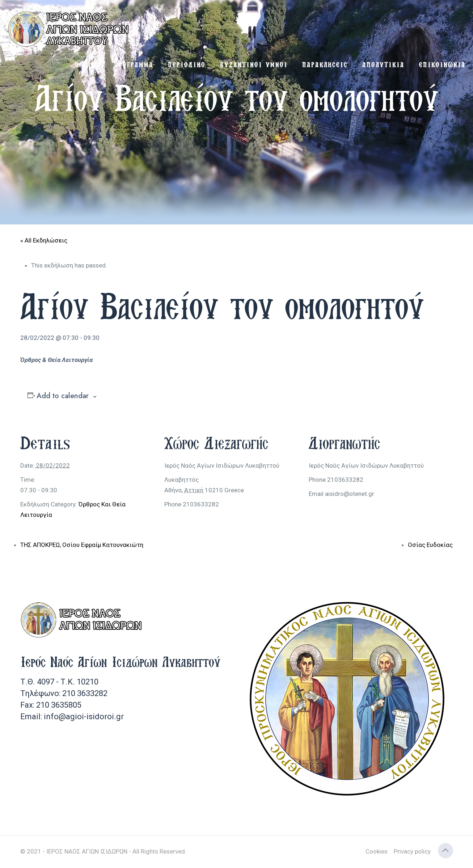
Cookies (377, 851)
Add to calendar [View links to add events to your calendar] (63, 396)
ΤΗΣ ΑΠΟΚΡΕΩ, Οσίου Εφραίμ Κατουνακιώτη (82, 545)
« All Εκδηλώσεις (44, 240)
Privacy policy (412, 851)
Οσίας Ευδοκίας (430, 545)
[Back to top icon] (445, 851)
